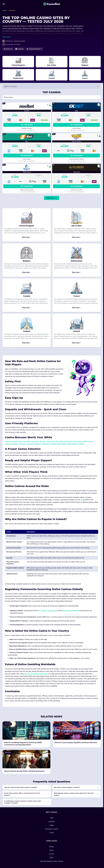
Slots (52, 858)
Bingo (52, 847)
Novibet (52, 822)
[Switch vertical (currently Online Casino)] (52, 97)
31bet (52, 833)
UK (81, 500)
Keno (52, 850)
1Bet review (27, 159)
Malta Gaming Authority (70, 611)
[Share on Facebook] (19, 49)
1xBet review (76, 128)
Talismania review (76, 190)
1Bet (52, 818)
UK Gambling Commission (47, 611)
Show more (52, 198)
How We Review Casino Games (52, 861)
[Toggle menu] (4, 4)
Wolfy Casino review (27, 190)
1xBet (52, 825)
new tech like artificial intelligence (36, 674)
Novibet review (27, 128)
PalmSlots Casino (52, 829)
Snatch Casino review (77, 159)
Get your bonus (27, 125)
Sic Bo (52, 854)
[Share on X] (8, 49)
